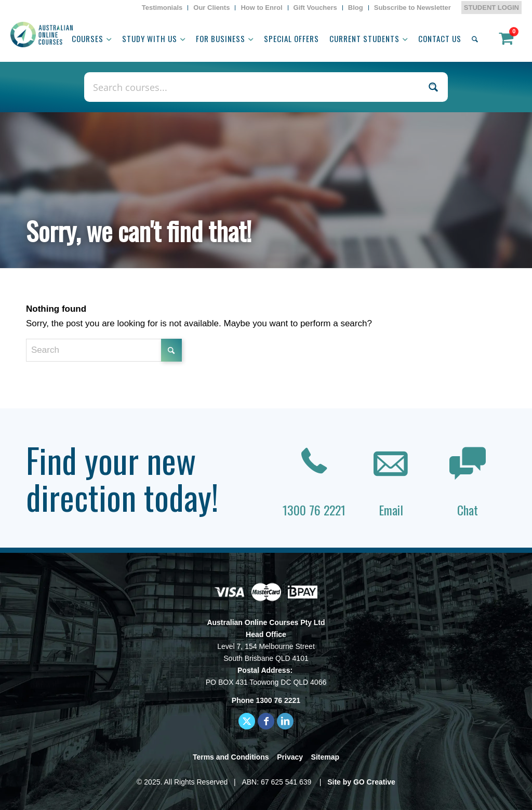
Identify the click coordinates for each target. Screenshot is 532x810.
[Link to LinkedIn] (285, 721)
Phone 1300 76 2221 (266, 700)
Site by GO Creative (361, 782)
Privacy (290, 757)
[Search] (475, 38)
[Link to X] (247, 721)
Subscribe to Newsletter (413, 8)
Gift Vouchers (315, 8)
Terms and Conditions (231, 757)
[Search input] (255, 87)
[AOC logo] (42, 35)
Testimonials (162, 8)
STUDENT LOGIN (491, 8)
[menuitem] (163, 8)
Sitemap (325, 757)
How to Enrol (261, 8)
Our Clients (211, 8)
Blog (356, 8)
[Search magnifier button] (433, 87)
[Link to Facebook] (266, 721)
